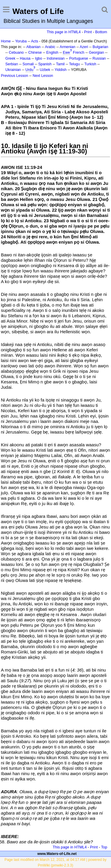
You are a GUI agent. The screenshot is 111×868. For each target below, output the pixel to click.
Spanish (45, 64)
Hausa (25, 58)
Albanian (33, 47)
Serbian (12, 64)
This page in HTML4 (64, 32)
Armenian (67, 47)
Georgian (96, 53)
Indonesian (56, 58)
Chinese (35, 53)
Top (104, 847)
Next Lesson (43, 76)
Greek (10, 58)
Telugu (74, 64)
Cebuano (16, 53)
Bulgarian (100, 47)
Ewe (66, 53)
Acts (35, 41)
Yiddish (61, 70)
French (79, 53)
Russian (99, 58)
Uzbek (45, 70)
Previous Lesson (15, 76)
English (52, 53)
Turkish (90, 64)
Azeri (84, 47)
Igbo (38, 58)
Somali (28, 64)
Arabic (50, 47)
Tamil (60, 64)
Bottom (101, 32)
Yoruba (21, 41)
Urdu (29, 70)
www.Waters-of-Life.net (57, 854)
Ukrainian (13, 70)
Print (88, 32)
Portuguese (79, 58)
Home (6, 41)
